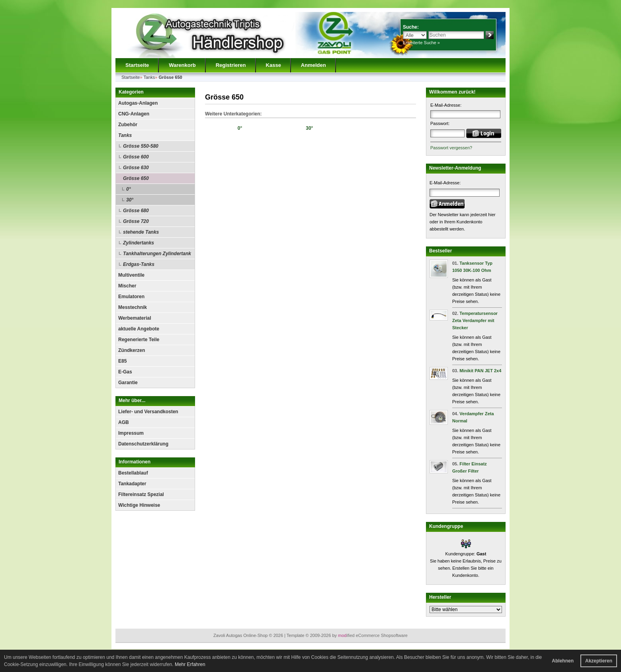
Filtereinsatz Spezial (141, 494)
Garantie (128, 383)
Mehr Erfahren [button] (190, 664)
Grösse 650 (136, 178)
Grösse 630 (136, 168)
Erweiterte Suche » (421, 43)
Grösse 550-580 (141, 146)
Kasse (273, 65)
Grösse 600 (136, 157)
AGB (124, 422)
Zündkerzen (132, 350)
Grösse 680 (136, 211)
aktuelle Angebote (139, 329)
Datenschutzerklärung (143, 444)
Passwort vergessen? (451, 148)
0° (128, 189)
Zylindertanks (139, 243)
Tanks (125, 135)
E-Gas (125, 372)
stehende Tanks (141, 232)
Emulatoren (131, 297)
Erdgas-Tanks (139, 264)
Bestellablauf (133, 473)
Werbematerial (135, 318)
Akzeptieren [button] (599, 661)
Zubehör (128, 125)
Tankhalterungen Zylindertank (157, 254)
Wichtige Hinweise (139, 505)
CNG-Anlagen (134, 114)
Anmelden (313, 65)
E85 (122, 361)
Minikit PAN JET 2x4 (480, 371)
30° (130, 200)
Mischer (127, 286)
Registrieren (231, 65)
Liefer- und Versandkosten (148, 412)
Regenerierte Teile (139, 340)
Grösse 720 (136, 221)
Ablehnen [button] (563, 661)
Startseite (137, 65)
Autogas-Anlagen (138, 103)
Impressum (131, 433)
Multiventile (131, 275)
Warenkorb (182, 65)
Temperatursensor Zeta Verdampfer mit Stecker (475, 320)
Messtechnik (133, 307)
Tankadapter (132, 484)
